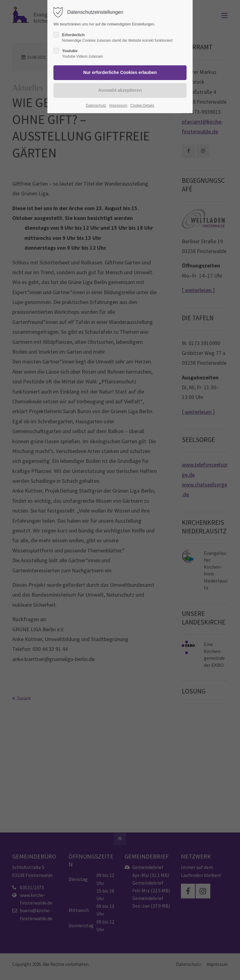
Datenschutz (96, 106)
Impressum (118, 106)
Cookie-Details (142, 106)
